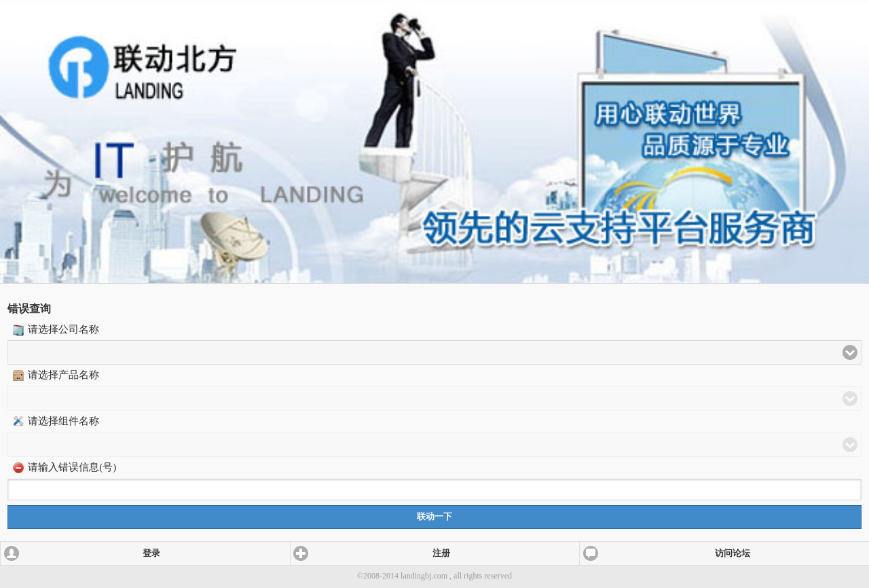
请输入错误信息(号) (72, 467)
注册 (441, 553)
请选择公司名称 (63, 329)
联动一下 (434, 517)
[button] (434, 352)
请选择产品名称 (63, 375)
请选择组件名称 (63, 421)
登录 (151, 553)
